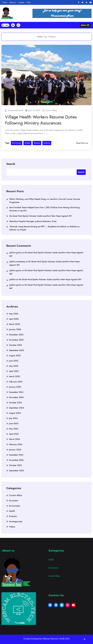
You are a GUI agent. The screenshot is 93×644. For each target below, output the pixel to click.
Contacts (21, 2)
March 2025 (14, 376)
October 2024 (15, 403)
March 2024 (15, 439)
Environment (15, 506)
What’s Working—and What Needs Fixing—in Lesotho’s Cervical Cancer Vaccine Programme (45, 201)
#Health (27, 143)
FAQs (29, 2)
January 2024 (15, 450)
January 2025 (15, 387)
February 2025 (16, 382)
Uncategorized (16, 522)
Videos (12, 527)
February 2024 (16, 444)
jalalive (12, 279)
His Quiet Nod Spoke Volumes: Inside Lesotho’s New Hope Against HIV (41, 216)
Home (5, 2)
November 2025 (16, 340)
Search (11, 164)
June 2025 (14, 361)
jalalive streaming (17, 262)
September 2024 (17, 408)
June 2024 (14, 424)
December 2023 (16, 455)
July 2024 (13, 418)
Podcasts (13, 516)
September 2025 (16, 350)
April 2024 (14, 434)
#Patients (37, 143)
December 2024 (16, 392)
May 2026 (14, 314)
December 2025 (16, 335)
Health (12, 511)
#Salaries (47, 143)
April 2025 (14, 371)
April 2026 (14, 319)
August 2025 (15, 356)
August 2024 (15, 413)
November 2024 (16, 397)
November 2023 (16, 460)
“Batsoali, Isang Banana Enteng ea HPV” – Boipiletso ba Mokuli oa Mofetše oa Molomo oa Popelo (44, 228)
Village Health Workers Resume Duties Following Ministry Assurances (41, 120)
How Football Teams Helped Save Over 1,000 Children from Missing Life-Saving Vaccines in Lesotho (44, 209)
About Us (13, 2)
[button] (85, 25)
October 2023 (15, 465)
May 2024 (14, 429)
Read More (82, 143)
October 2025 (15, 345)
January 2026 (15, 329)
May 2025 (14, 366)
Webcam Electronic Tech (53, 639)
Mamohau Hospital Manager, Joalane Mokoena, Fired (33, 221)
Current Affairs (51, 110)
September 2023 (16, 471)
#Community (17, 143)
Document (14, 501)
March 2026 (15, 324)
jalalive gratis (15, 253)
